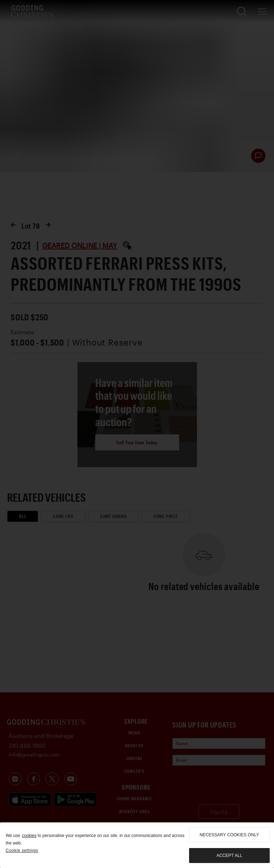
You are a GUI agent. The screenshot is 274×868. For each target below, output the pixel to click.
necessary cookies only (230, 835)
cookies (29, 836)
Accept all (229, 856)
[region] (137, 845)
